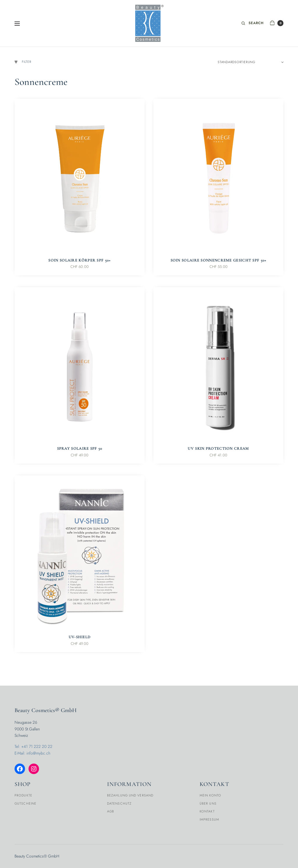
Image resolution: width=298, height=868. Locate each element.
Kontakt (207, 811)
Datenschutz (119, 803)
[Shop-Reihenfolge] (251, 62)
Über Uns (208, 803)
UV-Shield (80, 637)
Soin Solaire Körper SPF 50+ (79, 260)
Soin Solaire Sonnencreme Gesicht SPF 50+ (219, 260)
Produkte (23, 795)
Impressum (209, 819)
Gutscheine (25, 803)
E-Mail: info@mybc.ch (32, 753)
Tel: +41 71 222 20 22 (33, 746)
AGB (111, 811)
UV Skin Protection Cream (218, 449)
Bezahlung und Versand (130, 795)
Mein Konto (210, 795)
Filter (23, 62)
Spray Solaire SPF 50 (80, 449)
